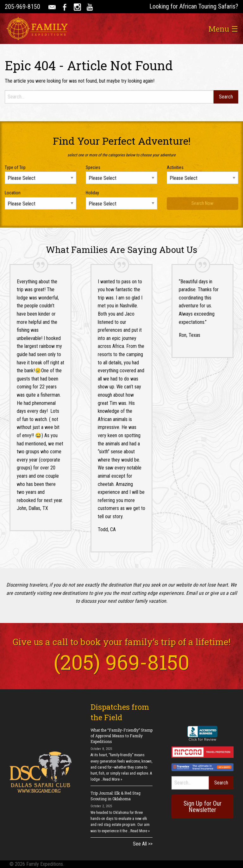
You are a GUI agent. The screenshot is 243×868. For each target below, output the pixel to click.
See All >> (143, 844)
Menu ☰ (223, 29)
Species (93, 167)
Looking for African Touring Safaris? (194, 6)
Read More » (112, 779)
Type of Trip (15, 167)
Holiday (92, 193)
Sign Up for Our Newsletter (202, 807)
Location (13, 193)
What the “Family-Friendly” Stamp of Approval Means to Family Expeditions (121, 736)
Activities (175, 167)
